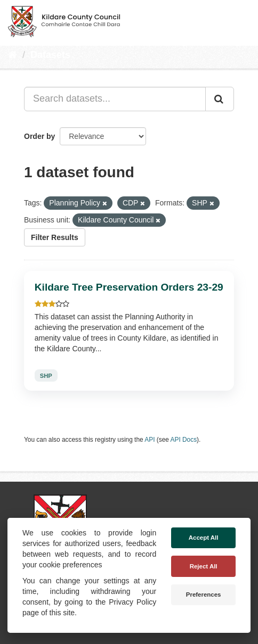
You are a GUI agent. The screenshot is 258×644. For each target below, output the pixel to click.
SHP (46, 375)
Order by (39, 136)
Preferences (204, 595)
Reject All (204, 566)
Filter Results (55, 237)
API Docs (184, 440)
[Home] (13, 55)
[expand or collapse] (241, 20)
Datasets (50, 55)
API (150, 440)
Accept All (204, 538)
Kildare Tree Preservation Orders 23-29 (129, 287)
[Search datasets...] (115, 99)
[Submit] (220, 99)
